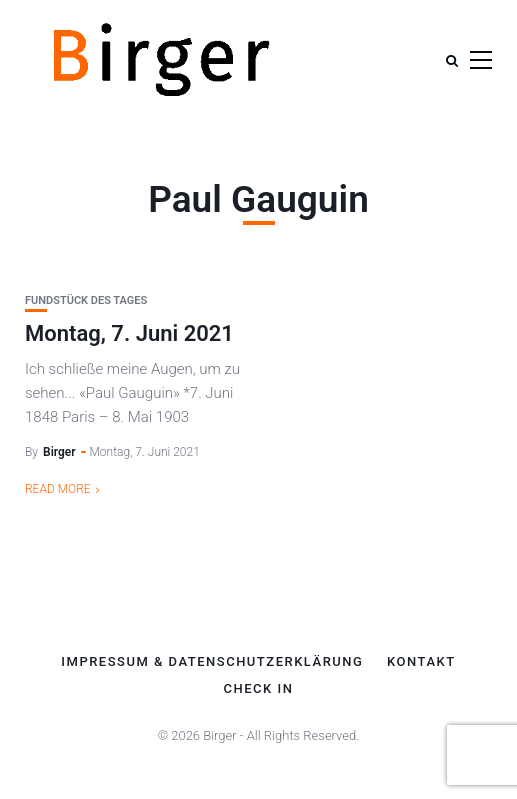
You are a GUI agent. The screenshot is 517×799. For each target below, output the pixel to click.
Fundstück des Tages (86, 300)
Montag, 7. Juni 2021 (129, 333)
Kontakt (421, 662)
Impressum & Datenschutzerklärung (212, 662)
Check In (259, 689)
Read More (58, 489)
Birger (59, 452)
